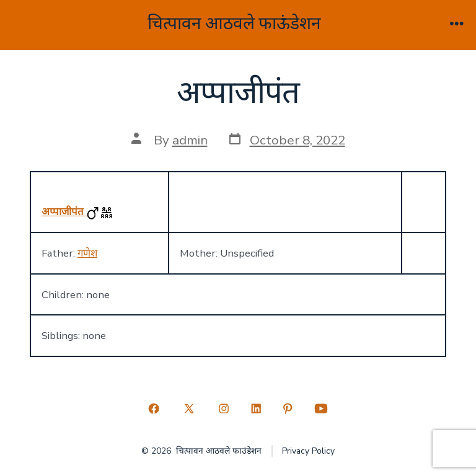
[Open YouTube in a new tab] (321, 408)
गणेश (87, 253)
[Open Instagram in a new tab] (224, 408)
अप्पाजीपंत (64, 212)
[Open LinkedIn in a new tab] (256, 408)
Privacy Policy (308, 451)
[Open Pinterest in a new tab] (288, 408)
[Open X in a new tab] (189, 408)
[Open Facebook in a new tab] (154, 408)
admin (190, 140)
